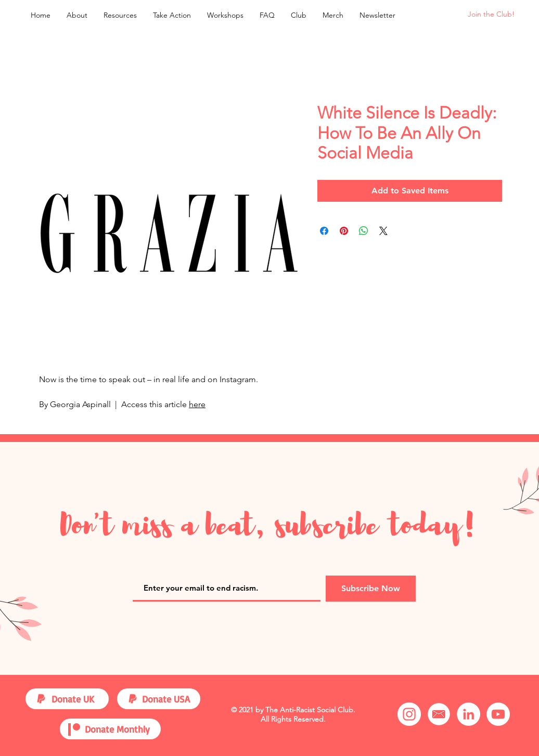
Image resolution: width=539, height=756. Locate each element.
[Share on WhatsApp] (364, 231)
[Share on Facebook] (324, 231)
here (197, 404)
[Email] (439, 714)
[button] (120, 15)
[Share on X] (383, 231)
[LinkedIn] (469, 714)
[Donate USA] (169, 699)
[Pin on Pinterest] (344, 231)
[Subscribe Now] (371, 589)
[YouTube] (498, 714)
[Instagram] (409, 714)
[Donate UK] (79, 699)
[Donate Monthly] (120, 729)
